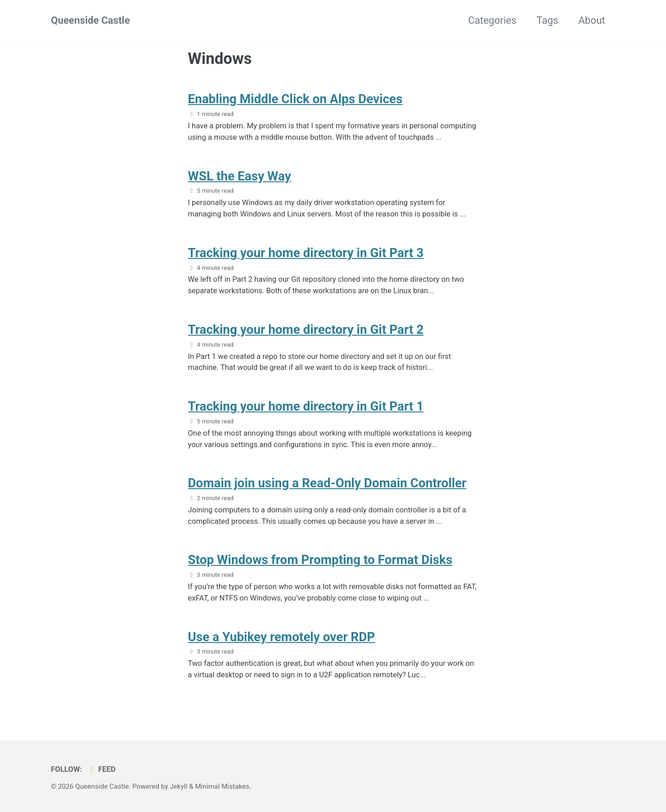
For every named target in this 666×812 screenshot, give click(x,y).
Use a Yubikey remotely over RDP (282, 637)
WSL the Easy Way (240, 176)
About (592, 20)
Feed (101, 769)
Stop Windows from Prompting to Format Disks (320, 560)
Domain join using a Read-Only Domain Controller (327, 483)
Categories (492, 20)
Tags (547, 20)
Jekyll (179, 786)
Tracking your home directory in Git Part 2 (306, 330)
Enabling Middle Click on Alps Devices (295, 99)
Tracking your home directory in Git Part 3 (306, 253)
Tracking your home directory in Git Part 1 (306, 406)
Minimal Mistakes (222, 786)
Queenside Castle (91, 20)
